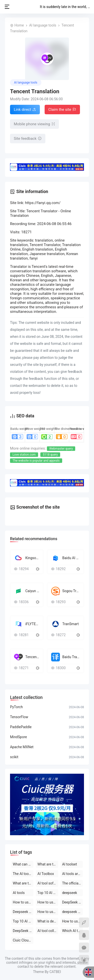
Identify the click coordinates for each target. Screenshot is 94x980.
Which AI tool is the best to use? (72, 931)
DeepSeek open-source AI (72, 902)
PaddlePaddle (21, 727)
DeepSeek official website (23, 931)
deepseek (70, 893)
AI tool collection (48, 931)
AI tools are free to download (72, 874)
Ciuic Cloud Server (23, 940)
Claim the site (62, 110)
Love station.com (24, 455)
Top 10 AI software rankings (23, 921)
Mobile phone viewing (34, 124)
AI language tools (43, 25)
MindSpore (18, 737)
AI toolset (70, 864)
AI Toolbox (46, 874)
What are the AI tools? (48, 864)
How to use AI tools (72, 921)
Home (19, 25)
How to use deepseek (23, 902)
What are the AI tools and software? (23, 883)
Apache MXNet (22, 747)
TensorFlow (19, 717)
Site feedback (28, 139)
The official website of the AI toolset (72, 883)
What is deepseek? (48, 921)
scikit (14, 757)
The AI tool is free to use (23, 874)
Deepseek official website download (23, 912)
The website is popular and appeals (36, 461)
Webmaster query (61, 449)
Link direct (25, 110)
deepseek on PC (72, 912)
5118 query (50, 455)
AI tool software (48, 883)
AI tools (19, 893)
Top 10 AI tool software (48, 893)
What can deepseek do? (23, 864)
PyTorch (16, 707)
